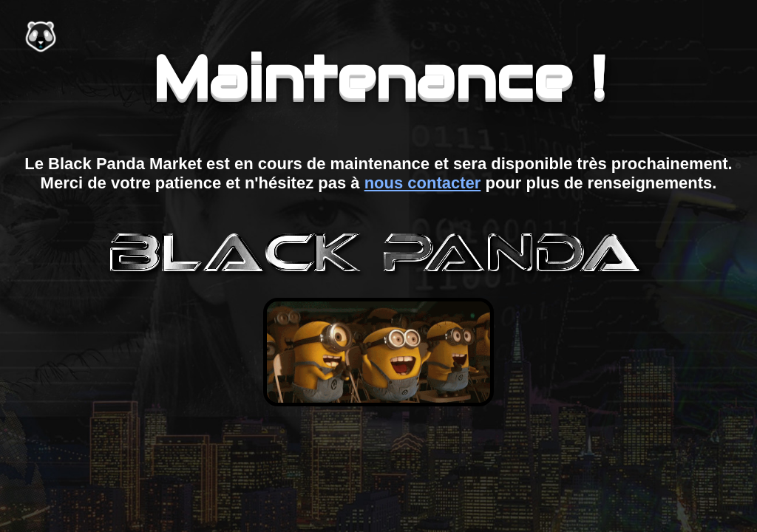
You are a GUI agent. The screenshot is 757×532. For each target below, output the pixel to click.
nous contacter (423, 183)
